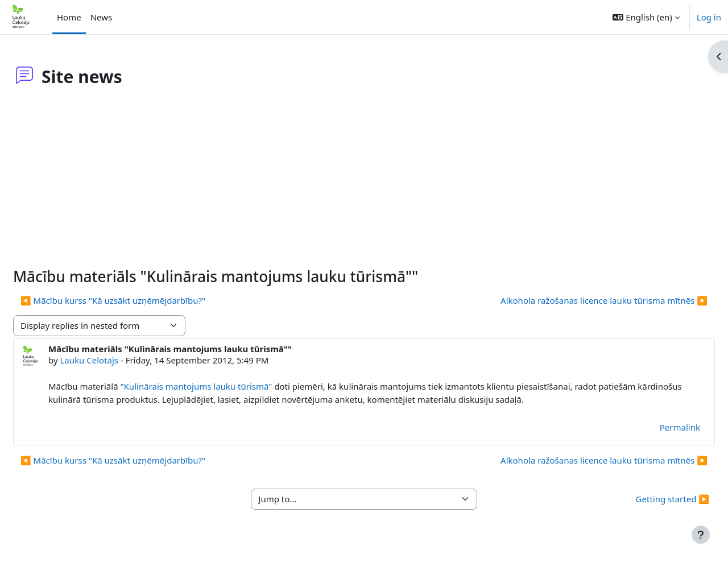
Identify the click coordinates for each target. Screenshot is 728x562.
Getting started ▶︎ (645, 499)
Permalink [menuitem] (653, 427)
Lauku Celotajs (116, 360)
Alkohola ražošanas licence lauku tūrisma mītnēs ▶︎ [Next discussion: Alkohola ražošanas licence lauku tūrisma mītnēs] (577, 300)
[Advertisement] (364, 182)
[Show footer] (701, 535)
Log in (709, 17)
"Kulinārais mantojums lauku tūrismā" (223, 386)
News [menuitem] (102, 17)
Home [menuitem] (69, 17)
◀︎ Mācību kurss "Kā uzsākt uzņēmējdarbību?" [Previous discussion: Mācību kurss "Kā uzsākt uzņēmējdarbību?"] (140, 300)
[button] (646, 17)
